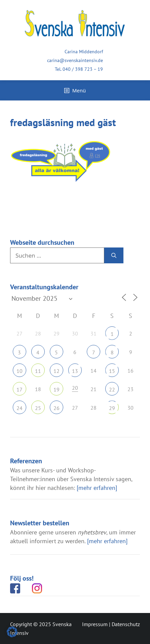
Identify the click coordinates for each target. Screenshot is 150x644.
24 (20, 408)
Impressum (95, 624)
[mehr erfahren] (97, 488)
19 (57, 389)
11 (38, 371)
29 (112, 408)
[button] (12, 632)
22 (112, 389)
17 (20, 389)
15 (112, 371)
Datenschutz (126, 624)
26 (57, 408)
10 (20, 371)
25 (38, 408)
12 (57, 371)
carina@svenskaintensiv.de (75, 60)
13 (75, 371)
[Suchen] (114, 256)
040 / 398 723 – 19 (83, 69)
